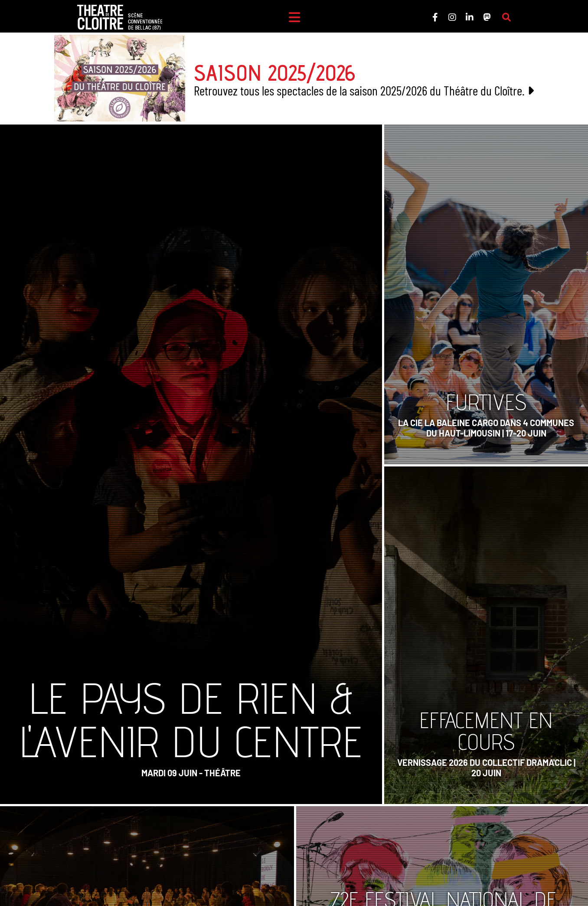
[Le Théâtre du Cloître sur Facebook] (435, 17)
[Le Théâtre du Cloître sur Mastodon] (487, 17)
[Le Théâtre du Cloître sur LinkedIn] (470, 17)
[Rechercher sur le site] (506, 17)
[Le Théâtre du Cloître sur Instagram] (452, 17)
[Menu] (294, 17)
